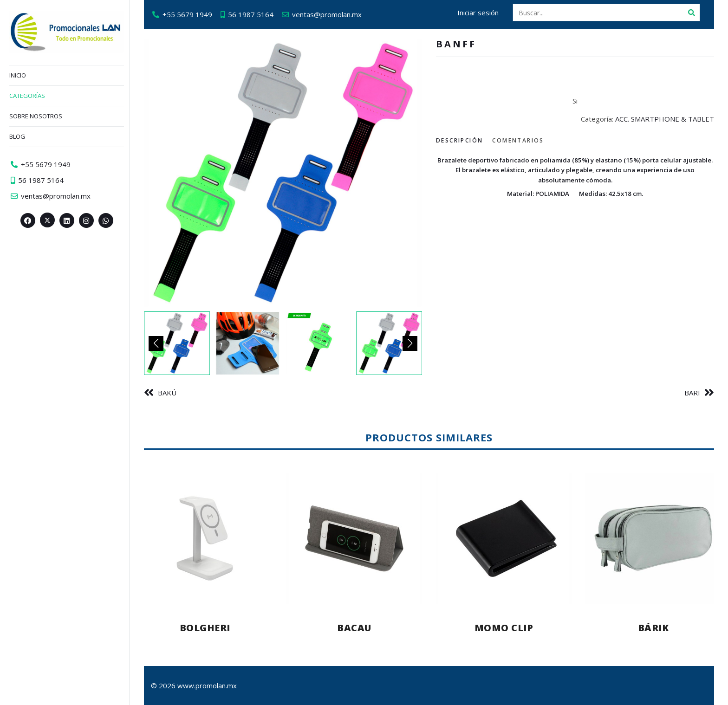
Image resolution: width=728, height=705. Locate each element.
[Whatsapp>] (106, 220)
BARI (692, 393)
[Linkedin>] (67, 220)
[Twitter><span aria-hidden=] (47, 220)
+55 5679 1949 (187, 14)
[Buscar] (691, 13)
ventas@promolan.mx (327, 14)
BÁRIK (653, 628)
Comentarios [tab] (518, 140)
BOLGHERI (205, 628)
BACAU (354, 628)
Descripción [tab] (459, 140)
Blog (17, 136)
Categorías (27, 96)
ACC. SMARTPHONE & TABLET (665, 119)
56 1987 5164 (251, 14)
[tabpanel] (575, 176)
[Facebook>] (28, 220)
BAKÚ (167, 393)
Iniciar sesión (478, 13)
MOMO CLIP (504, 628)
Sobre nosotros (36, 116)
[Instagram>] (86, 220)
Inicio (18, 75)
